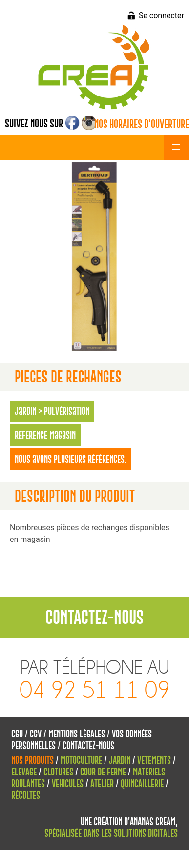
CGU (17, 734)
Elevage (24, 772)
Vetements (154, 760)
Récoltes (26, 795)
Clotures (58, 772)
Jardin (120, 760)
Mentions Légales (77, 734)
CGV (36, 734)
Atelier (102, 783)
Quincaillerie (142, 783)
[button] (176, 147)
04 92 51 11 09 (95, 690)
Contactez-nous (88, 745)
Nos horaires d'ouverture (142, 124)
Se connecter (161, 15)
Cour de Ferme (103, 772)
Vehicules (68, 783)
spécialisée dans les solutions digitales (111, 833)
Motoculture (81, 760)
